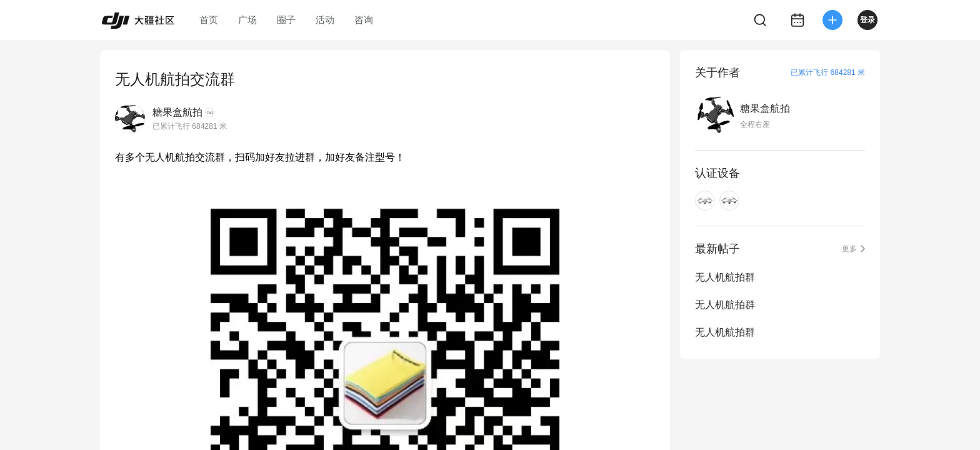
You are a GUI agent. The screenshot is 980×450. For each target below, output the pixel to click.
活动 (325, 20)
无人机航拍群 (725, 277)
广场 (247, 20)
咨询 (364, 20)
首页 (209, 20)
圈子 (286, 20)
